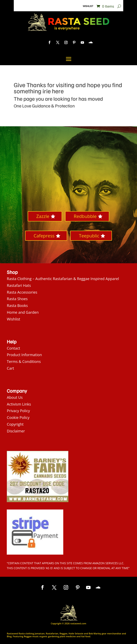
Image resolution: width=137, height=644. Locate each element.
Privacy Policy (18, 411)
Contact (13, 348)
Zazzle (43, 216)
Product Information (24, 355)
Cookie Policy (18, 417)
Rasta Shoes (17, 299)
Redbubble (85, 216)
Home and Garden (23, 312)
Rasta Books (17, 305)
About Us (15, 397)
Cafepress (44, 236)
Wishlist (88, 6)
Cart (10, 368)
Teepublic (89, 236)
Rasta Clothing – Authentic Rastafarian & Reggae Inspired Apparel (63, 279)
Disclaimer (16, 431)
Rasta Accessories (22, 292)
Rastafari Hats (19, 285)
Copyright (15, 424)
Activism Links (19, 404)
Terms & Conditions (24, 361)
